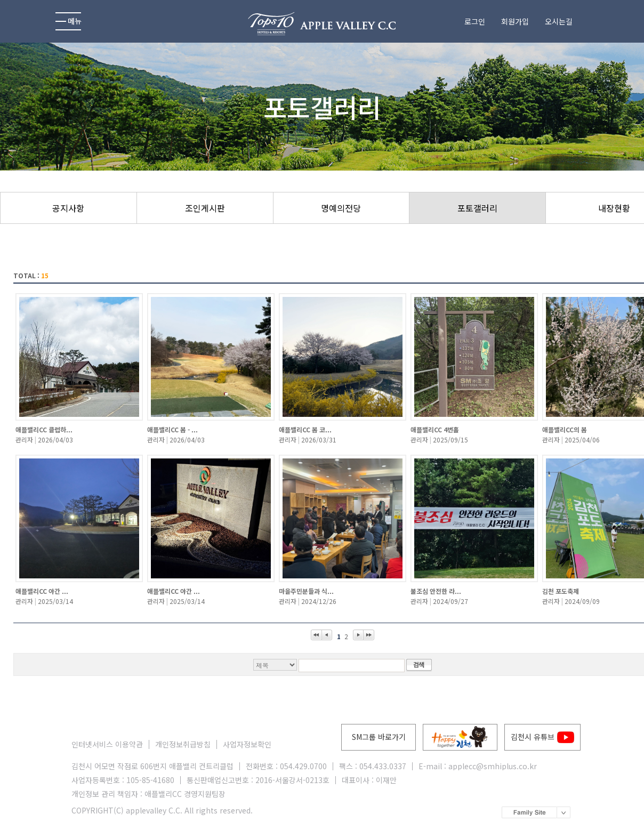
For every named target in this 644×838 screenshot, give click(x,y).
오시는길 (559, 22)
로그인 (475, 22)
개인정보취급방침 (183, 744)
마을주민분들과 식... (306, 591)
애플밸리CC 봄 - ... (172, 429)
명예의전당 (341, 208)
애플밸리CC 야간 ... (42, 591)
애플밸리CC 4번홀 (435, 429)
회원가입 (515, 22)
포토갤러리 (477, 208)
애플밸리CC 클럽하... (44, 429)
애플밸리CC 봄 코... (305, 429)
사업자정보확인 (247, 744)
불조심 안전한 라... (436, 591)
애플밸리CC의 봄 (565, 429)
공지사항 (68, 208)
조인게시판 (205, 208)
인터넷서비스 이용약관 (107, 744)
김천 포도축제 (561, 591)
